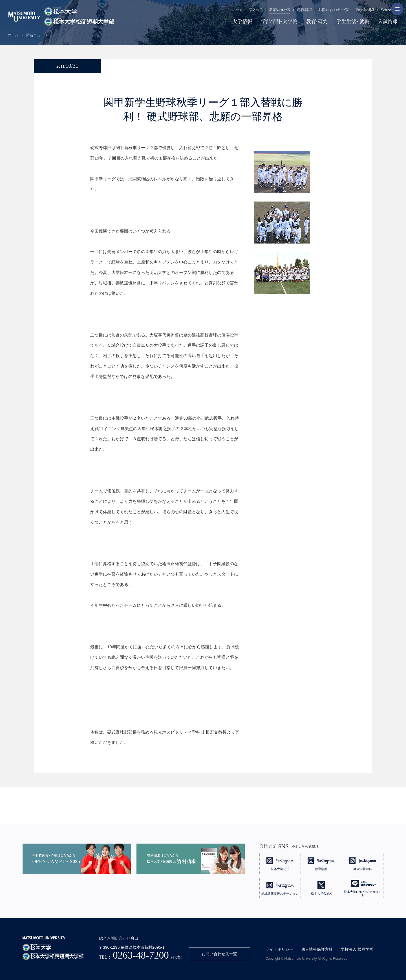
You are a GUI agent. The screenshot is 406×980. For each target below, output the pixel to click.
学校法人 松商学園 (357, 949)
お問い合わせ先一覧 (219, 954)
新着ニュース (37, 35)
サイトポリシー (279, 949)
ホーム (13, 35)
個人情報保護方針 (317, 949)
